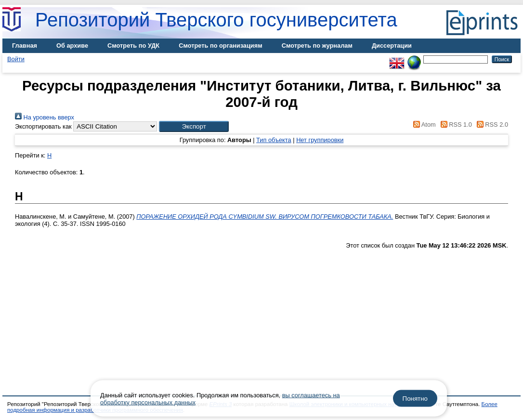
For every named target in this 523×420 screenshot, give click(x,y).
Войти (16, 59)
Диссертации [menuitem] (392, 46)
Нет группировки (320, 140)
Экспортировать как (43, 126)
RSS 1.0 (455, 125)
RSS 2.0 (491, 125)
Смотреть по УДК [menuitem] (133, 46)
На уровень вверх (45, 117)
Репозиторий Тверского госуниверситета (216, 20)
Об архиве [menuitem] (72, 46)
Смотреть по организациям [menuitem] (221, 46)
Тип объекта (274, 140)
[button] (194, 126)
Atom (423, 125)
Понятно (415, 399)
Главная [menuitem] (25, 46)
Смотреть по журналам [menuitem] (317, 46)
